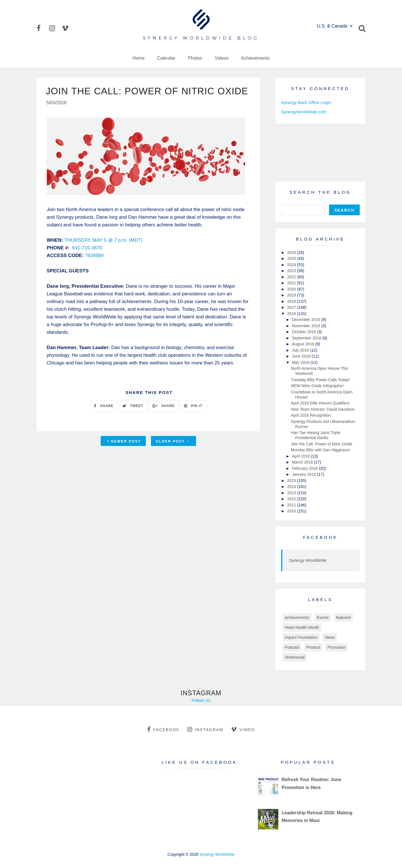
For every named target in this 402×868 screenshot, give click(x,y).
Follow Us (201, 700)
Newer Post (124, 442)
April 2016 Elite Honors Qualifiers (320, 403)
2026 (292, 253)
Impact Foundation (301, 637)
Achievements (255, 58)
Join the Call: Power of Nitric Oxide (321, 444)
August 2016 (304, 344)
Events (323, 617)
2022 (292, 277)
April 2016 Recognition (311, 415)
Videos (222, 58)
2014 (292, 487)
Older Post (173, 442)
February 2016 (305, 468)
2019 (292, 295)
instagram (205, 729)
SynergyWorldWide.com (304, 112)
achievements (297, 617)
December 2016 (307, 320)
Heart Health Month (302, 627)
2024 (292, 265)
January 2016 (305, 474)
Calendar (166, 58)
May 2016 (301, 362)
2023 (292, 271)
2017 (292, 307)
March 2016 (303, 462)
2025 (292, 258)
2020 (292, 289)
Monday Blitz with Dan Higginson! (320, 450)
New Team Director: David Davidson (323, 409)
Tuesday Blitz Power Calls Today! (320, 380)
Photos (195, 58)
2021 (292, 283)
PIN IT (193, 406)
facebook (163, 729)
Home (139, 58)
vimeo (243, 729)
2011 (292, 505)
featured (343, 617)
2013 (292, 493)
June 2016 (302, 356)
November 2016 (307, 326)
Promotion (336, 647)
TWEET (133, 406)
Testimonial (295, 657)
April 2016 (301, 456)
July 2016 (301, 350)
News (330, 637)
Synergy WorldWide (308, 560)
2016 (292, 314)
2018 (292, 301)
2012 (292, 499)
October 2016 (305, 332)
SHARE (104, 406)
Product (313, 647)
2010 (292, 511)
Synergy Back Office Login (306, 102)
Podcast (292, 647)
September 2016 (307, 338)
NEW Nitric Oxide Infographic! (317, 386)
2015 (292, 481)
